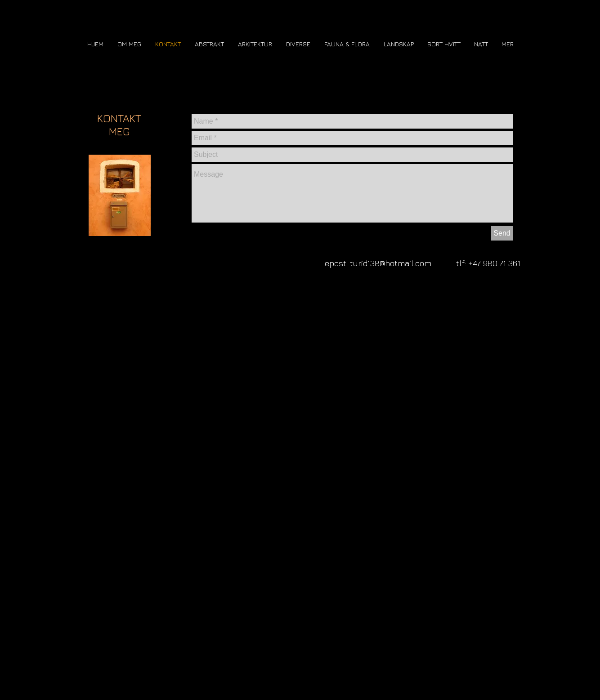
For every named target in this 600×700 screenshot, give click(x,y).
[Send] (502, 233)
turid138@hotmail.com (391, 263)
